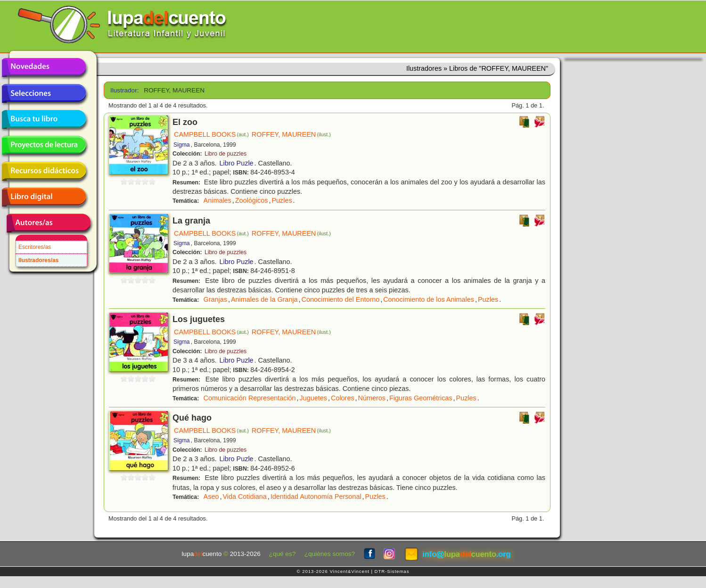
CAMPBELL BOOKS (211, 134)
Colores (343, 398)
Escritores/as (35, 247)
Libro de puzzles (226, 154)
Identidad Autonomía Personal (316, 497)
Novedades (44, 67)
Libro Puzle (237, 163)
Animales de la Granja (264, 299)
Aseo (211, 497)
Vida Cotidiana (244, 497)
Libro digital (44, 197)
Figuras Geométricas (421, 398)
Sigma (182, 145)
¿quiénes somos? (330, 554)
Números (372, 398)
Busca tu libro (44, 119)
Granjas (215, 299)
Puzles (282, 200)
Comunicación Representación (250, 398)
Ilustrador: (124, 90)
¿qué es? (283, 554)
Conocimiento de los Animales (429, 299)
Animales (218, 200)
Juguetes (313, 398)
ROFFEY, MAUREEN (291, 134)
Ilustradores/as (38, 260)
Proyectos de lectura (44, 145)
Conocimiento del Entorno (341, 299)
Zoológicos (252, 200)
